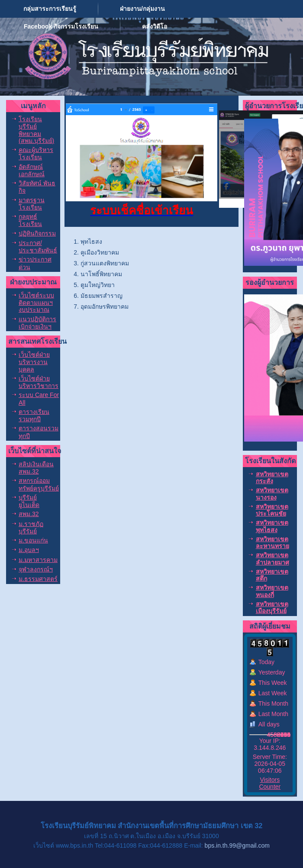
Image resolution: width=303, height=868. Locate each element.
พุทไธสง (91, 242)
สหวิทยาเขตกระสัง (272, 478)
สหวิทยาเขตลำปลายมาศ (272, 558)
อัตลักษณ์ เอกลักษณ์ (32, 170)
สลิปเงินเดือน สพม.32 (36, 468)
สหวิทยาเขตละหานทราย (272, 542)
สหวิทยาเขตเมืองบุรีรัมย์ (272, 607)
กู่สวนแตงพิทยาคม (105, 263)
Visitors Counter (270, 783)
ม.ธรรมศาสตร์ (38, 579)
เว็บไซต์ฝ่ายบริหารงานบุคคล (34, 362)
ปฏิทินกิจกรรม (37, 233)
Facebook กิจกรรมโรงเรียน (61, 26)
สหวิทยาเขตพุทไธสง (272, 526)
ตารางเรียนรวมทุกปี (34, 415)
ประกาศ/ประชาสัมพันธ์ (38, 247)
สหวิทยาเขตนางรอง (272, 494)
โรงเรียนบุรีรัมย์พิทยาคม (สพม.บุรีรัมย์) (36, 130)
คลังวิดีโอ (155, 26)
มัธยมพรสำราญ (102, 296)
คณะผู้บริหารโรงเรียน (36, 153)
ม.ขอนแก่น (33, 540)
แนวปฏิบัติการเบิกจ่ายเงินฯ (37, 323)
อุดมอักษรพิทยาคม (105, 307)
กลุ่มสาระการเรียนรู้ (50, 9)
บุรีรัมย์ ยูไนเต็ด (29, 501)
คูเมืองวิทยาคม (100, 252)
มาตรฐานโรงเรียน (32, 204)
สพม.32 (29, 514)
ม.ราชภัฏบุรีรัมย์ (31, 528)
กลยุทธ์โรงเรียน (30, 220)
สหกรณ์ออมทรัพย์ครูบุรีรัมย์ (39, 484)
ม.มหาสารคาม (38, 560)
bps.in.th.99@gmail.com (237, 845)
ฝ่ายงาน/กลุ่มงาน (142, 9)
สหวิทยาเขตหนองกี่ (272, 591)
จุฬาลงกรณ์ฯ (36, 569)
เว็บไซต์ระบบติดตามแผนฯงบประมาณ (36, 303)
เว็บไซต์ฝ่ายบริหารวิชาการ (39, 382)
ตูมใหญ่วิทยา (98, 285)
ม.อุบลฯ (29, 550)
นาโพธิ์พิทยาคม (101, 274)
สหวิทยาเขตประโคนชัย (272, 510)
